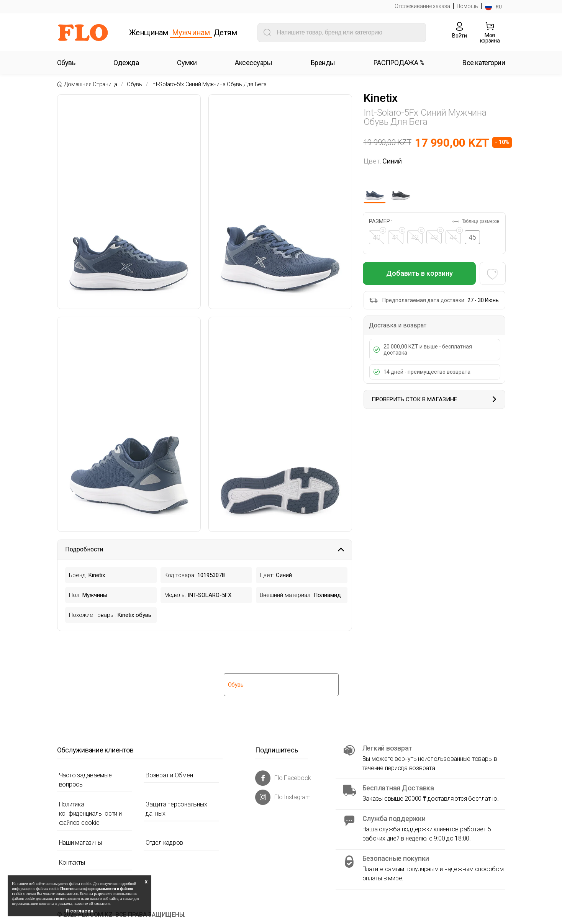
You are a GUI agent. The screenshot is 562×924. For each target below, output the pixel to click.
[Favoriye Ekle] (492, 273)
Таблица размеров (476, 221)
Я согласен (79, 911)
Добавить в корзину (419, 273)
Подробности (205, 549)
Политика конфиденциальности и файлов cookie (90, 814)
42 (418, 236)
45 (473, 237)
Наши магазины (80, 843)
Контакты (72, 863)
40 (379, 236)
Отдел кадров (164, 843)
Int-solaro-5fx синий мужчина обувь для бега (209, 84)
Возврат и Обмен (169, 775)
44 (456, 236)
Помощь (467, 6)
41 (398, 236)
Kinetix (381, 98)
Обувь (134, 84)
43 (437, 236)
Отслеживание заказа (422, 6)
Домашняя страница (91, 84)
